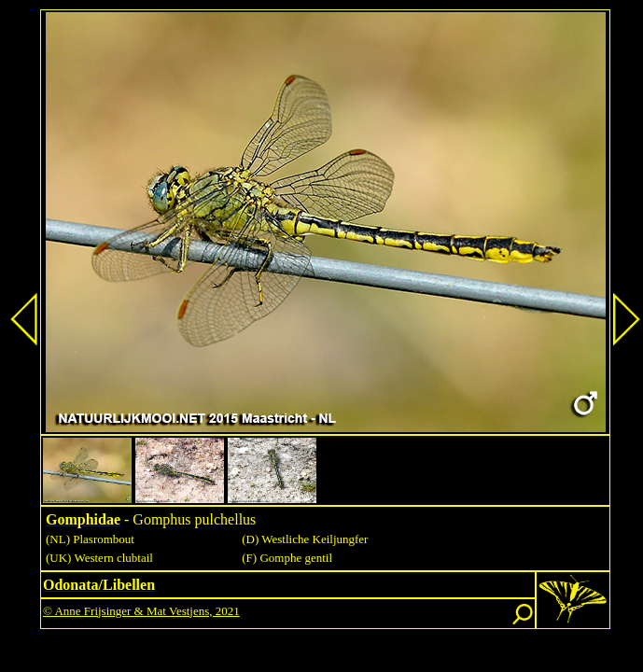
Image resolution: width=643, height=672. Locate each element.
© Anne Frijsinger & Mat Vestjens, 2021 (141, 611)
